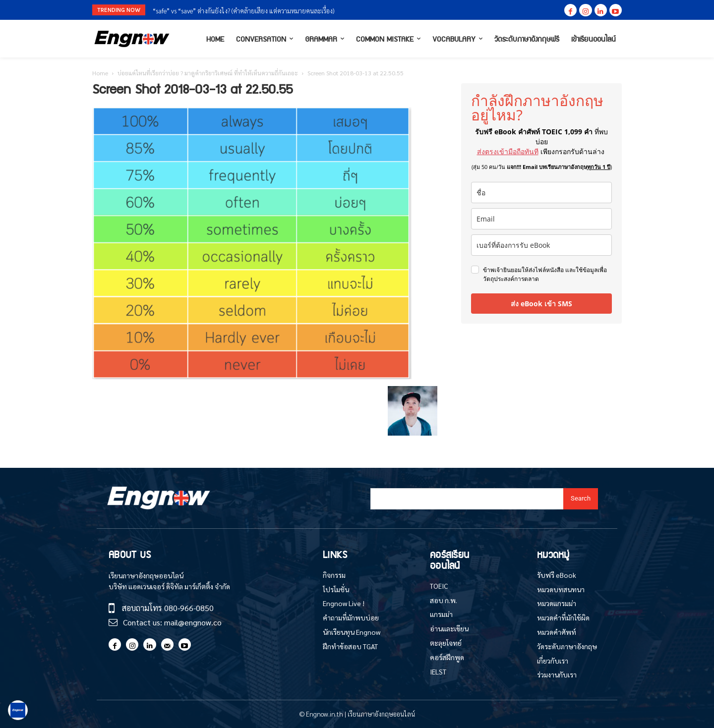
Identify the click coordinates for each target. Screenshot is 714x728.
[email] (541, 219)
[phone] (541, 245)
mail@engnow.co (193, 622)
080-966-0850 (189, 608)
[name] (541, 193)
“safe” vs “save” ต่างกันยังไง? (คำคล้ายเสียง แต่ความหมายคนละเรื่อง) (243, 11)
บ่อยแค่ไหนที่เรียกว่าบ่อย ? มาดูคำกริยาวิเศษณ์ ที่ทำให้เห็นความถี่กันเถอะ (208, 73)
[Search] (581, 499)
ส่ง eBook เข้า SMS (541, 304)
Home (100, 73)
